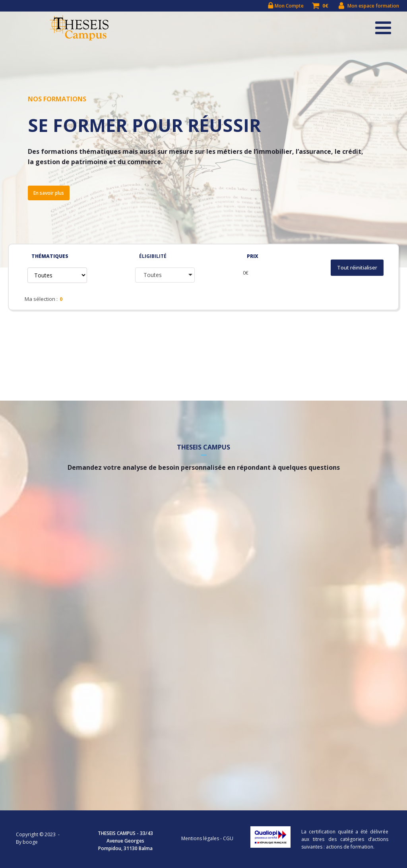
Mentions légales (200, 838)
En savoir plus (49, 193)
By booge (27, 842)
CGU (228, 838)
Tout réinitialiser (357, 268)
